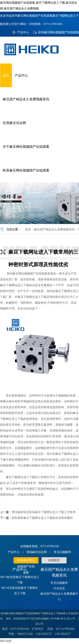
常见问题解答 (62, 552)
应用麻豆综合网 (14, 123)
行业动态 (59, 588)
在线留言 (54, 560)
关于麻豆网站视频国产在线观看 (26, 147)
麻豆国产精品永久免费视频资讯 (26, 99)
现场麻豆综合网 (37, 552)
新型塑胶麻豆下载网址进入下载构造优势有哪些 (42, 518)
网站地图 (6, 641)
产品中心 (23, 32)
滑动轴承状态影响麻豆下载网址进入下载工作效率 (44, 512)
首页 (6, 75)
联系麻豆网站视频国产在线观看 (59, 32)
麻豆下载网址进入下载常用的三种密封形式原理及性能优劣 (39, 203)
